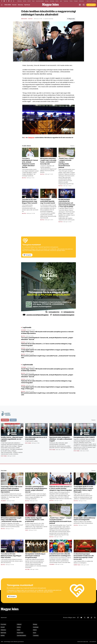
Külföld (29, 1)
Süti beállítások (93, 642)
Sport (61, 1)
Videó (33, 1)
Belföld (25, 1)
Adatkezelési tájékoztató (83, 642)
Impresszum (4, 617)
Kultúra (57, 1)
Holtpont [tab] (13, 420)
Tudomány (66, 1)
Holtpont (19, 624)
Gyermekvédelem (40, 1)
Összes (73, 146)
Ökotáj (71, 1)
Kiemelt (14, 5)
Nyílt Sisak (27, 5)
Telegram (31, 138)
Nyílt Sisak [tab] (5, 420)
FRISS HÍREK (8, 5)
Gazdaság (52, 1)
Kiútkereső (81, 1)
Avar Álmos (24, 19)
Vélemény (20, 1)
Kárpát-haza (20, 633)
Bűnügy (47, 1)
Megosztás (71, 19)
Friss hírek (3, 624)
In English (76, 1)
